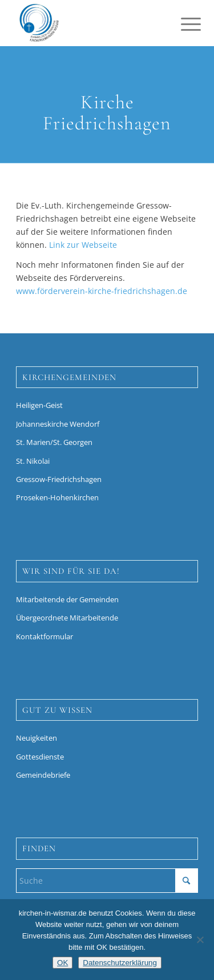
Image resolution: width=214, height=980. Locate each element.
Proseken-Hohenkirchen (57, 497)
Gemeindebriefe (43, 775)
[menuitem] (182, 24)
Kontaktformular (45, 636)
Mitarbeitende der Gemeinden (67, 599)
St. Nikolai (33, 461)
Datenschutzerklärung (120, 963)
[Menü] (182, 24)
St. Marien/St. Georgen (54, 442)
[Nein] (200, 940)
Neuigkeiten (37, 738)
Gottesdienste (40, 757)
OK (62, 963)
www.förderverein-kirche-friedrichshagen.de (102, 291)
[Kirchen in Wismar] (89, 23)
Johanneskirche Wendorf (58, 424)
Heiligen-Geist (39, 405)
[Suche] (107, 881)
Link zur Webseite (83, 245)
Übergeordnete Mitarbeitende (67, 618)
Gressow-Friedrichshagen (59, 479)
